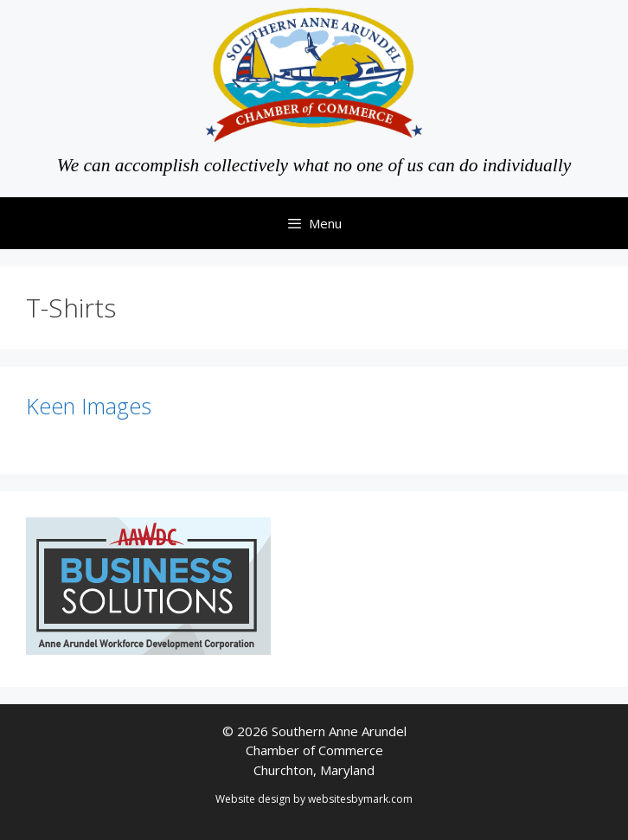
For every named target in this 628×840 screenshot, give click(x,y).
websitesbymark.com (360, 799)
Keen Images (89, 406)
